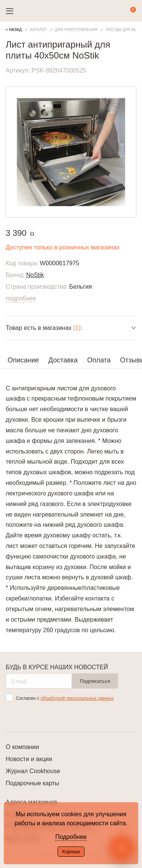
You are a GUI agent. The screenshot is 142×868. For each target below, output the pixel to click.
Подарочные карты (32, 783)
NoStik (35, 275)
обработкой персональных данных (77, 698)
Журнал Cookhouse (33, 771)
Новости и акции (29, 759)
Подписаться (95, 681)
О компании (22, 747)
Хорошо (71, 852)
